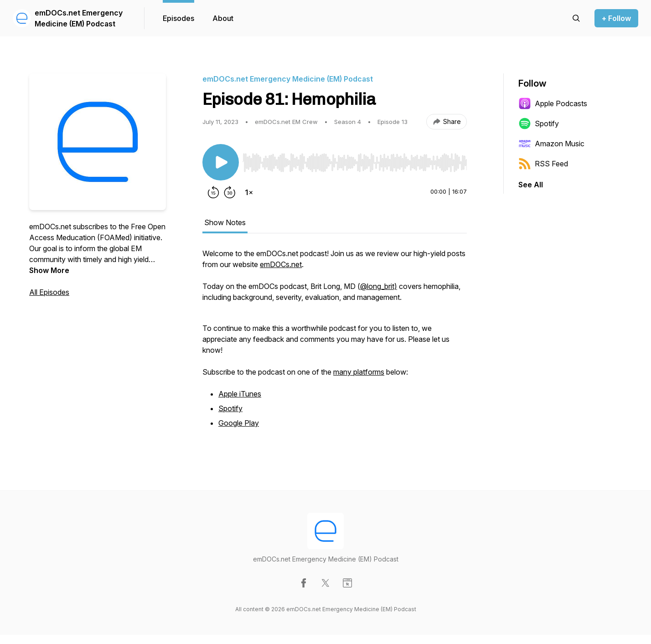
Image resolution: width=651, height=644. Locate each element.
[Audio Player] (355, 160)
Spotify (230, 408)
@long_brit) (379, 286)
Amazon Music (551, 144)
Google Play (239, 423)
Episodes (178, 18)
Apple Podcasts (553, 103)
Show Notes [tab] (225, 222)
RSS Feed (543, 164)
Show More (49, 270)
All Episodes (49, 292)
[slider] (355, 163)
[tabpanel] (335, 344)
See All (531, 185)
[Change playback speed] (249, 192)
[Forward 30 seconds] (230, 192)
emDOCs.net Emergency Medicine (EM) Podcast (79, 18)
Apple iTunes (240, 394)
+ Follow (616, 18)
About (223, 18)
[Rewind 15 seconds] (213, 192)
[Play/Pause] (221, 162)
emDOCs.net (281, 264)
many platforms (359, 372)
